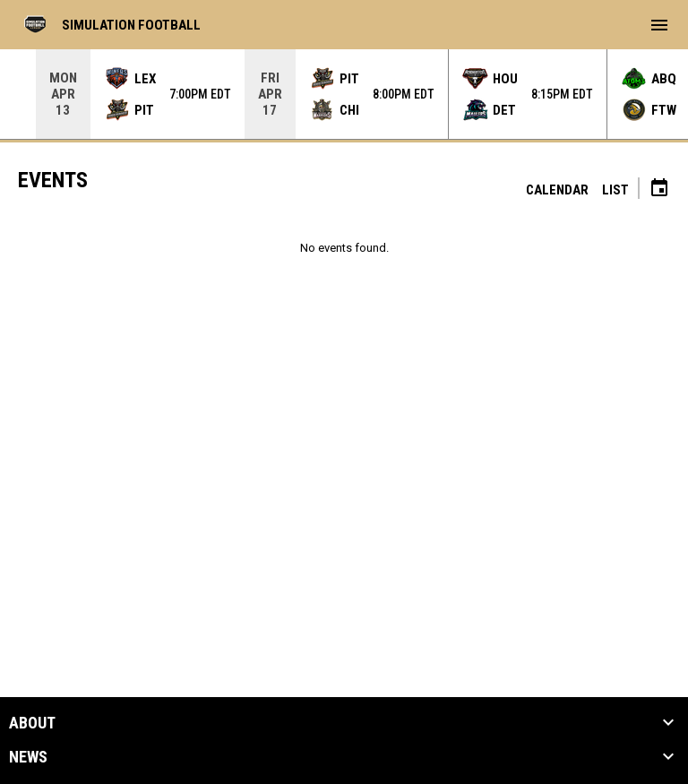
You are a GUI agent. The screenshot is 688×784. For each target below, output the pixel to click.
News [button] (28, 757)
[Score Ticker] (344, 94)
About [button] (32, 723)
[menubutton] (659, 25)
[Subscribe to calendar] (659, 190)
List (615, 190)
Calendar (557, 190)
